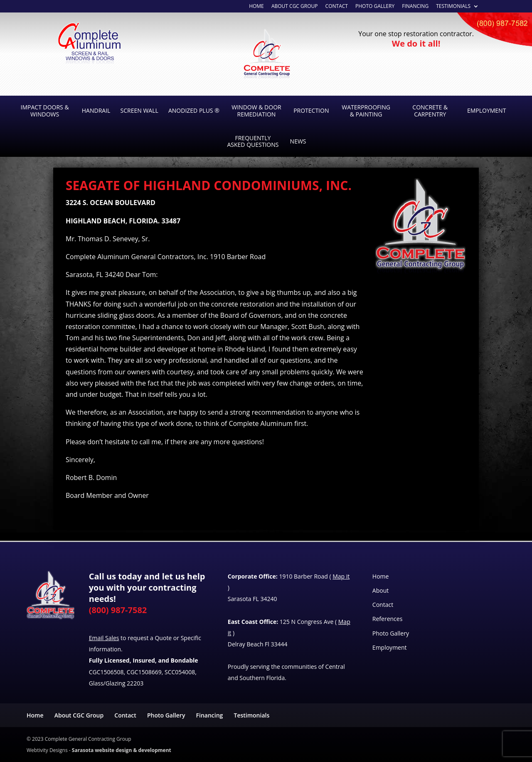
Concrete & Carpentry (430, 111)
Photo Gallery (375, 7)
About (381, 590)
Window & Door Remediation (256, 111)
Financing (415, 7)
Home (381, 576)
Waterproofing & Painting (366, 111)
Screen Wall (139, 110)
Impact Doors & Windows (45, 111)
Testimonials (453, 7)
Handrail (96, 110)
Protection (311, 110)
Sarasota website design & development (122, 750)
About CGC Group (79, 715)
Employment (486, 110)
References (387, 619)
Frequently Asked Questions (253, 141)
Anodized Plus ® (194, 110)
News (298, 141)
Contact (337, 7)
